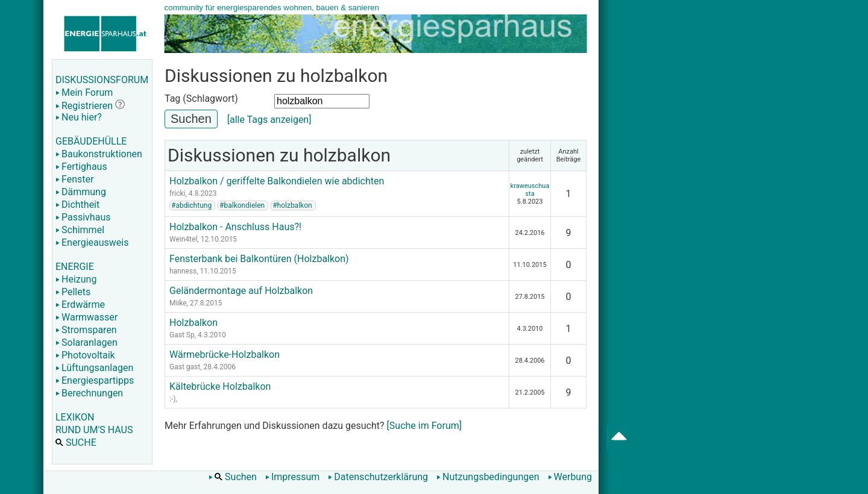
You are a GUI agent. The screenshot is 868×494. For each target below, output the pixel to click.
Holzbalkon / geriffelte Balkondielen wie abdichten (277, 181)
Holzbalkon (193, 323)
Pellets (73, 292)
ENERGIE (75, 267)
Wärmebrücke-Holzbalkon (225, 355)
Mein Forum (84, 92)
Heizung (76, 279)
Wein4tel (183, 239)
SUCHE (76, 442)
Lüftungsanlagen (94, 368)
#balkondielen (242, 205)
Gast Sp (182, 335)
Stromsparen (86, 330)
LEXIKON (75, 417)
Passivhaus (83, 217)
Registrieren (84, 106)
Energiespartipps (95, 380)
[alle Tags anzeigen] (269, 120)
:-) (172, 399)
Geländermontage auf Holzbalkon (241, 291)
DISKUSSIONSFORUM (102, 80)
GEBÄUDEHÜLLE (91, 141)
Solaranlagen (86, 342)
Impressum (293, 477)
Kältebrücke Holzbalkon (220, 386)
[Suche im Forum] (424, 426)
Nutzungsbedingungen (488, 477)
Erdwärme (80, 305)
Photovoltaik (85, 355)
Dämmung (81, 192)
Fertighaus (81, 167)
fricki (177, 193)
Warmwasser (86, 317)
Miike (178, 303)
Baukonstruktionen (99, 154)
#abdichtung (191, 205)
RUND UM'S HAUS (94, 430)
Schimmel (80, 230)
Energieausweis (92, 242)
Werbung (570, 477)
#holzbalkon (292, 205)
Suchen (233, 477)
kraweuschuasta (530, 190)
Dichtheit (77, 205)
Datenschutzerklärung (378, 477)
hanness (183, 271)
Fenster (74, 179)
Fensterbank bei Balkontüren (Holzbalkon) (259, 259)
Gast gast (185, 367)
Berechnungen (89, 393)
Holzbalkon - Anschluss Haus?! (235, 227)
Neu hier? (79, 117)
